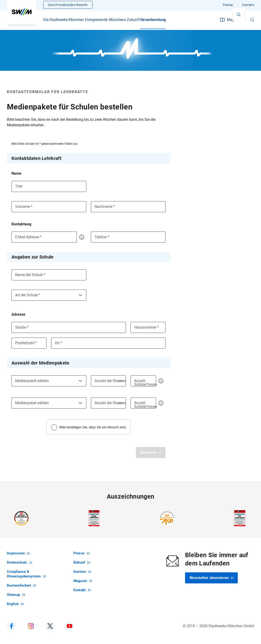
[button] (252, 21)
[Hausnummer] (148, 327)
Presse (228, 6)
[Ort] (108, 343)
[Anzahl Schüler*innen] (143, 381)
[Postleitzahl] (29, 343)
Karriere (248, 6)
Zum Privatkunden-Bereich (68, 6)
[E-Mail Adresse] (44, 237)
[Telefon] (128, 237)
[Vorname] (49, 207)
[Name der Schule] (49, 275)
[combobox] (49, 295)
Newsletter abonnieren (212, 578)
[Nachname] (128, 207)
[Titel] (49, 186)
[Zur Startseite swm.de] (22, 13)
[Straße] (69, 327)
